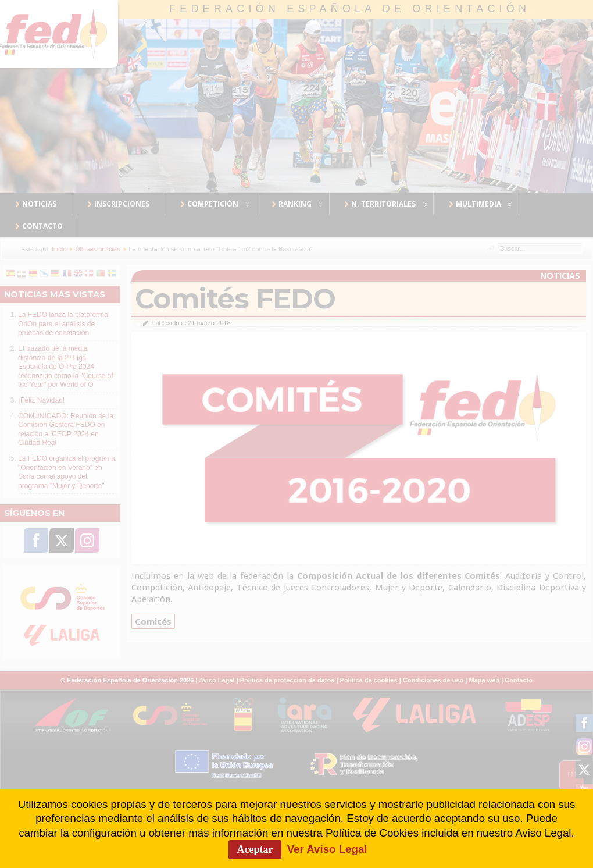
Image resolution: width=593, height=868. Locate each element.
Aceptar (255, 849)
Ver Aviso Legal (327, 849)
